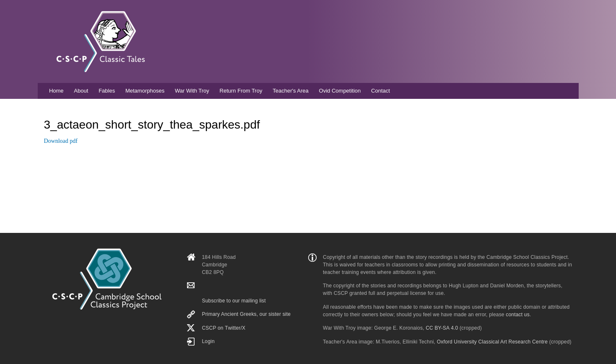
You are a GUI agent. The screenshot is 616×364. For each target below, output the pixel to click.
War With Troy (192, 91)
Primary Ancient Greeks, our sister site (246, 314)
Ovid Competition (340, 91)
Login (208, 341)
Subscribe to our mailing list (234, 301)
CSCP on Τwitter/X (224, 328)
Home (56, 91)
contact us (518, 315)
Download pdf (61, 141)
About (81, 91)
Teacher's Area (291, 91)
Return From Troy (241, 91)
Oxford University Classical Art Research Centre (492, 342)
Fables (107, 91)
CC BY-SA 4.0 (442, 328)
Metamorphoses (145, 91)
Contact (381, 91)
